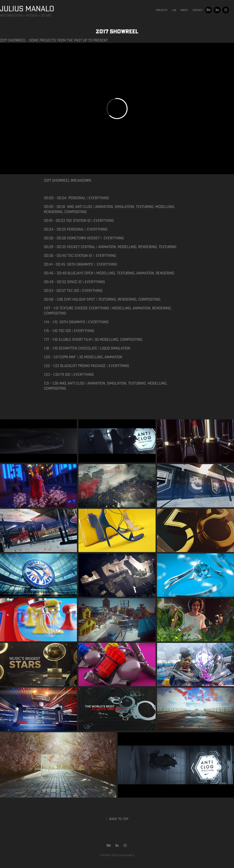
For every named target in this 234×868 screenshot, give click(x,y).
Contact (198, 10)
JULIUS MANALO (27, 8)
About (184, 10)
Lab (174, 10)
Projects (162, 10)
